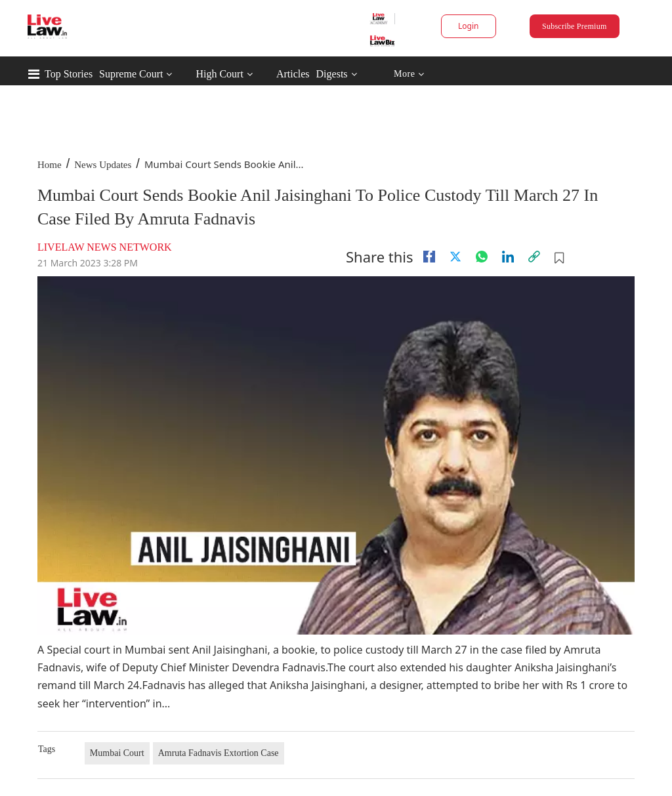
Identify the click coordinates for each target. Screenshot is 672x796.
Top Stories (69, 74)
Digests (332, 74)
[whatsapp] (482, 257)
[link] (534, 257)
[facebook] (429, 257)
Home (50, 165)
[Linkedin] (508, 257)
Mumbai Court (117, 753)
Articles (293, 74)
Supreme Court (131, 74)
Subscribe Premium (574, 26)
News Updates (103, 165)
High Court (219, 74)
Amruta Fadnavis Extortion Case (219, 753)
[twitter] (455, 257)
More (409, 74)
